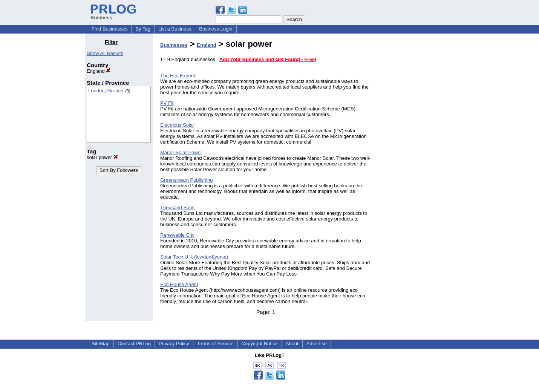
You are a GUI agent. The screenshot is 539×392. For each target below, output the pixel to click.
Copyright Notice (260, 344)
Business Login (216, 29)
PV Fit (167, 103)
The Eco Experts (178, 76)
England (99, 71)
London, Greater (106, 91)
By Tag (143, 29)
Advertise (317, 344)
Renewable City (177, 235)
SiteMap (101, 344)
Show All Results (105, 53)
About (292, 344)
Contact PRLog (134, 344)
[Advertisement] (416, 152)
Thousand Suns (177, 207)
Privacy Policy (174, 344)
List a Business (175, 29)
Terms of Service (215, 344)
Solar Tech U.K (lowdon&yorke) (194, 257)
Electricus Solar (177, 125)
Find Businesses (109, 29)
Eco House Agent (179, 284)
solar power (102, 157)
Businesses (174, 45)
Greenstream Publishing (186, 180)
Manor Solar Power (181, 152)
